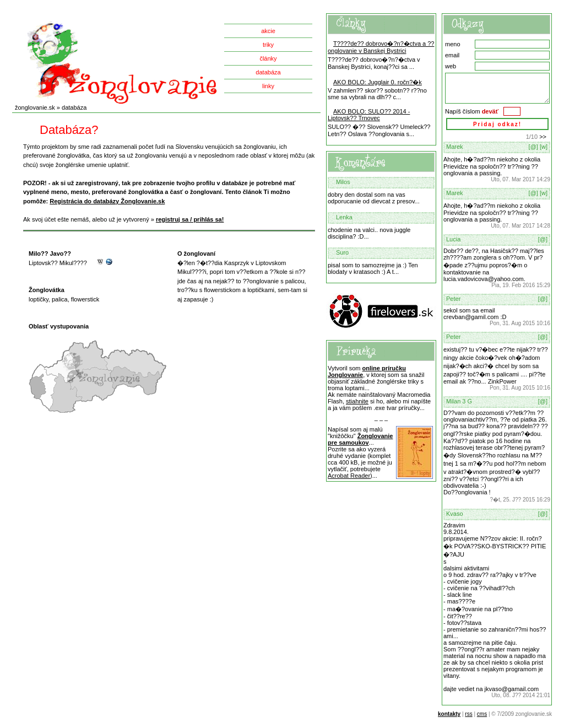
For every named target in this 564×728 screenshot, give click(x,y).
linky (268, 86)
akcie (268, 31)
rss (468, 714)
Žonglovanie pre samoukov (360, 439)
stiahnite (357, 401)
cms (482, 714)
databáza (268, 72)
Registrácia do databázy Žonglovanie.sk (107, 201)
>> (543, 137)
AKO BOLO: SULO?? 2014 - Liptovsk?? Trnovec (369, 115)
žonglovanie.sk (35, 107)
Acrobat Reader (349, 476)
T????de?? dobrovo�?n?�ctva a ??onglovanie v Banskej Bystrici (381, 47)
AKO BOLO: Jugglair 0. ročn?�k (378, 82)
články (268, 58)
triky (268, 45)
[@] (533, 147)
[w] (544, 147)
